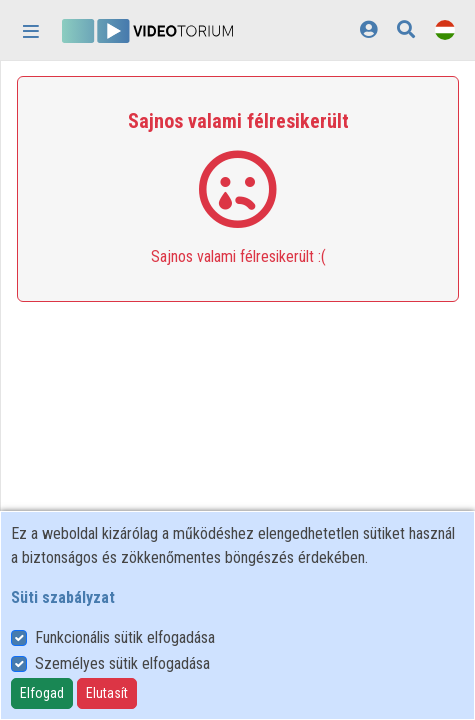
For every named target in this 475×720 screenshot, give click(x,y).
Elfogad (42, 693)
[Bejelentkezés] (368, 29)
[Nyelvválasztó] (445, 29)
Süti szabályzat (63, 597)
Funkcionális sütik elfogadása (125, 637)
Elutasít (107, 693)
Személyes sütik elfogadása (122, 663)
